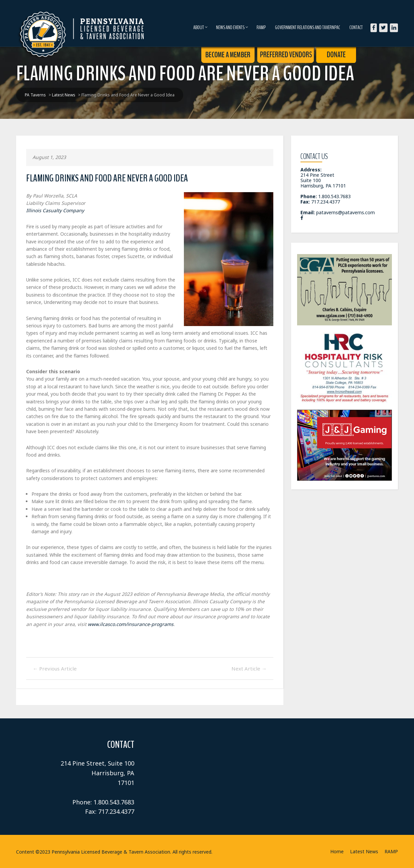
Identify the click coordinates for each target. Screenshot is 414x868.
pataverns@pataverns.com (346, 212)
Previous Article (55, 668)
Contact (356, 27)
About (200, 27)
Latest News (364, 851)
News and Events (232, 27)
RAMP (261, 27)
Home (337, 851)
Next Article (249, 668)
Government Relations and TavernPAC (307, 27)
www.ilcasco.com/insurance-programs (131, 624)
